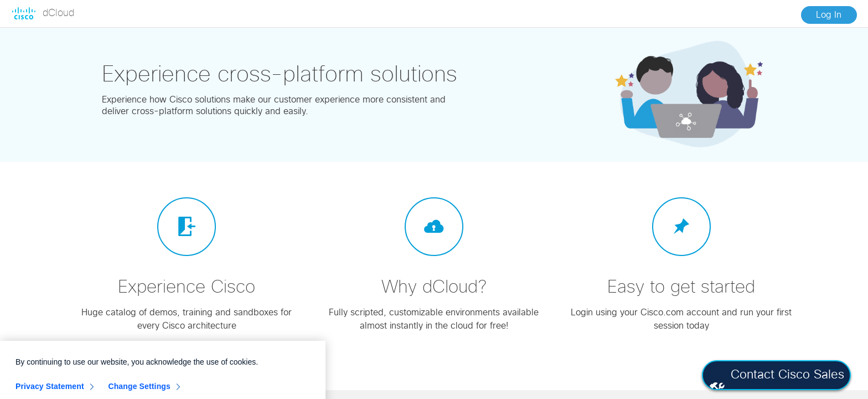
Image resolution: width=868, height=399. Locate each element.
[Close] (311, 365)
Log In (829, 15)
